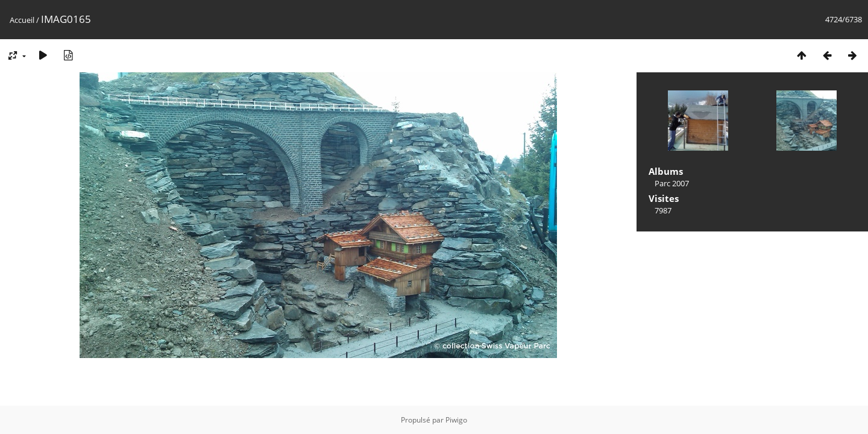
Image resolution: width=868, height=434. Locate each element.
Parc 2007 (672, 183)
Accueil (22, 20)
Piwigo (456, 420)
